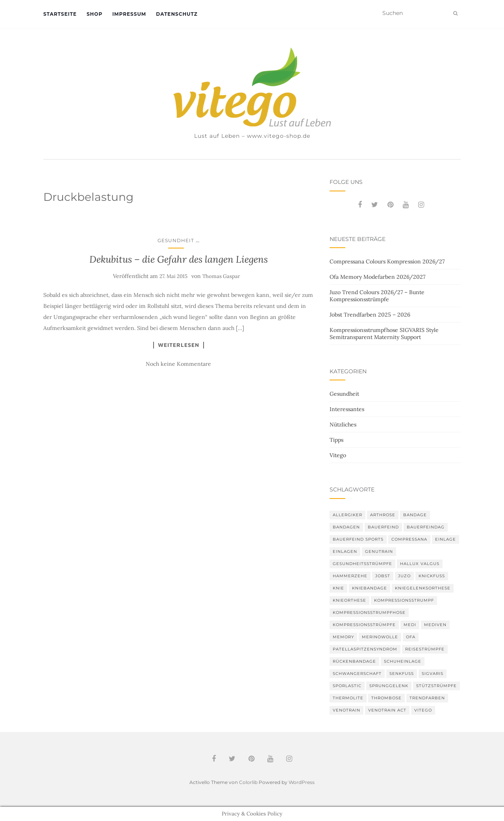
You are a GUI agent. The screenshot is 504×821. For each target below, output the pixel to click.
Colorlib (248, 782)
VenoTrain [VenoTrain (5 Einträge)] (346, 710)
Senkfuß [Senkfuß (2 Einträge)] (402, 674)
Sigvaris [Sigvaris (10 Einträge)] (433, 674)
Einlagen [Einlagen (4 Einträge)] (345, 551)
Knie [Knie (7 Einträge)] (338, 588)
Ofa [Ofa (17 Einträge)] (411, 637)
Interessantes (347, 409)
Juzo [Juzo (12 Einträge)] (404, 576)
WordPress (302, 782)
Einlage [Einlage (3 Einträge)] (446, 539)
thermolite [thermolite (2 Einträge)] (348, 698)
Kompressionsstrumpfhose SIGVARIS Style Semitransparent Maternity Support (384, 334)
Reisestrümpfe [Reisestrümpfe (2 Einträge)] (425, 649)
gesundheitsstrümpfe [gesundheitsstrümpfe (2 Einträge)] (362, 564)
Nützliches (343, 424)
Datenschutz (177, 14)
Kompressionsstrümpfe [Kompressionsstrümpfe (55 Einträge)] (364, 625)
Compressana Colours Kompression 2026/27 (387, 261)
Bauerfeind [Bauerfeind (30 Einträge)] (383, 527)
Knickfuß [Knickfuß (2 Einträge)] (432, 576)
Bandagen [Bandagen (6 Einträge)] (346, 527)
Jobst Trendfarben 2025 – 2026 (370, 315)
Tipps (336, 440)
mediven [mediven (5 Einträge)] (435, 625)
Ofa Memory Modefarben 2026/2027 (377, 277)
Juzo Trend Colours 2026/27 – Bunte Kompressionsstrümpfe (377, 296)
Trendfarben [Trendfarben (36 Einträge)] (427, 698)
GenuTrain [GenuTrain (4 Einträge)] (379, 551)
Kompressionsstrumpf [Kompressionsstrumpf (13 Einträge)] (404, 600)
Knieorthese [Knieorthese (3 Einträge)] (349, 600)
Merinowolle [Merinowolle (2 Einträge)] (380, 637)
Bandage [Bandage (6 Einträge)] (415, 515)
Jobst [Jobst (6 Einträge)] (383, 576)
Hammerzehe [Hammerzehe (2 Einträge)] (350, 576)
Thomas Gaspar (221, 276)
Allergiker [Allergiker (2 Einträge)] (347, 515)
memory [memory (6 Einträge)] (343, 637)
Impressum (129, 14)
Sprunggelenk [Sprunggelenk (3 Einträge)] (389, 686)
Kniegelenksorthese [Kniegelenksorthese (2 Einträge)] (423, 588)
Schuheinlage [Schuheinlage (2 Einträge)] (403, 661)
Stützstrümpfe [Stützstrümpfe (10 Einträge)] (436, 686)
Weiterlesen (179, 345)
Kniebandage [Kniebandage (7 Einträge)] (370, 588)
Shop (94, 14)
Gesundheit (176, 240)
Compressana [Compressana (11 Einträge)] (409, 539)
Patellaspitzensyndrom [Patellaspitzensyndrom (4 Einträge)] (365, 649)
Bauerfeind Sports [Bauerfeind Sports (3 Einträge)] (358, 539)
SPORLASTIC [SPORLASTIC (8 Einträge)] (347, 686)
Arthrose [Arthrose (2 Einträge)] (383, 515)
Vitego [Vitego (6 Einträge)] (423, 710)
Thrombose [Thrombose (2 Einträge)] (386, 698)
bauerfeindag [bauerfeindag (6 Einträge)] (426, 527)
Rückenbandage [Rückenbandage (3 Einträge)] (354, 661)
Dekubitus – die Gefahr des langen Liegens (179, 259)
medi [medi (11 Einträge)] (410, 625)
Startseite (60, 14)
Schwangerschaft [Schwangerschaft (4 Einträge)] (357, 674)
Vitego (338, 455)
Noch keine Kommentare (178, 364)
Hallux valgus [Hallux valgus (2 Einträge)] (420, 564)
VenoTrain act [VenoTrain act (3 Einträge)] (387, 710)
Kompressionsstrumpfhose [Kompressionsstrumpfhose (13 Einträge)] (369, 613)
